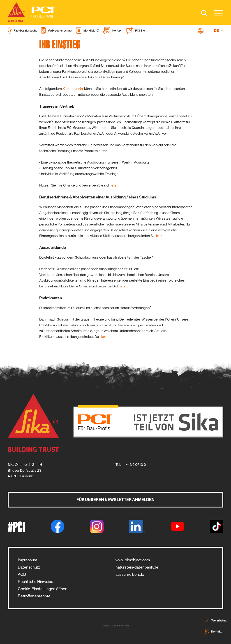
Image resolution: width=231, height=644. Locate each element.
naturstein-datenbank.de (137, 567)
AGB (22, 574)
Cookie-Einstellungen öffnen (43, 589)
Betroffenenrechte (34, 596)
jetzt (114, 185)
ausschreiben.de (130, 574)
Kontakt (213, 631)
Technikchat (216, 620)
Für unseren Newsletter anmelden (115, 500)
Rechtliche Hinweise (36, 582)
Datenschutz (29, 567)
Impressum (27, 560)
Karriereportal (73, 89)
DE (219, 31)
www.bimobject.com (133, 560)
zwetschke (124, 626)
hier (159, 236)
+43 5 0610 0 (136, 465)
